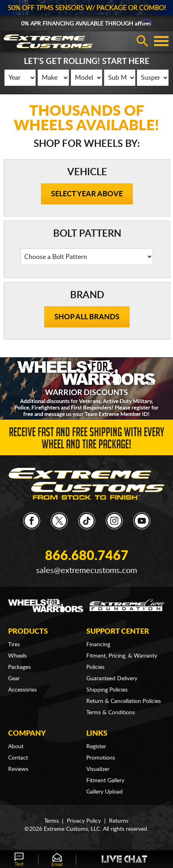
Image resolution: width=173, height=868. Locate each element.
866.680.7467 (87, 556)
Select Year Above (87, 194)
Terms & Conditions (111, 713)
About (16, 747)
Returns (119, 821)
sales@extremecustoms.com (86, 571)
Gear (14, 679)
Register (96, 747)
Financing (98, 645)
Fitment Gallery (105, 781)
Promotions (101, 758)
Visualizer (98, 769)
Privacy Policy (84, 821)
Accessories (22, 690)
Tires (14, 645)
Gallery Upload (105, 792)
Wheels (17, 656)
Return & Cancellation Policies (124, 701)
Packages (19, 667)
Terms (51, 821)
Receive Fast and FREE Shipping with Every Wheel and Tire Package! (86, 440)
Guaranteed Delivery (112, 679)
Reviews (18, 769)
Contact (18, 758)
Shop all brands (87, 317)
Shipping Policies (107, 690)
